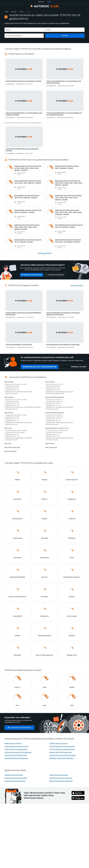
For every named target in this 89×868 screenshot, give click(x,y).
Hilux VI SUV (8, 428)
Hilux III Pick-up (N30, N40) (12, 447)
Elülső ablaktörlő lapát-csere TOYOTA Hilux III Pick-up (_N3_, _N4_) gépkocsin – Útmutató (68, 241)
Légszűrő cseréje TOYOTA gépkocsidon (16, 755)
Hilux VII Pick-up (9, 382)
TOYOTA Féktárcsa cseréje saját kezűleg (16, 749)
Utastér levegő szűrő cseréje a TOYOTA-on (16, 746)
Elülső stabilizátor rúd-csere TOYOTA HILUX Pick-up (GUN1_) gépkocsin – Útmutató (27, 196)
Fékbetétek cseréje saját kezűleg (14, 775)
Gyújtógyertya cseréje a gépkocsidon (15, 781)
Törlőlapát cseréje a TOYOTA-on (58, 743)
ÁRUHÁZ (41, 2)
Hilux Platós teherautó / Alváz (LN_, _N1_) (57, 428)
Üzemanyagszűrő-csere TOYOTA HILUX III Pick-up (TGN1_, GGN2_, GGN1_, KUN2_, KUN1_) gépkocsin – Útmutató (28, 168)
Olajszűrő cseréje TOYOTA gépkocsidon (61, 752)
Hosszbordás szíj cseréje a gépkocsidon (61, 778)
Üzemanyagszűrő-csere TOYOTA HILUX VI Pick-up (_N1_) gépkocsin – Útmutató (28, 241)
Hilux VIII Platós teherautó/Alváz (55, 397)
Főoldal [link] (6, 12)
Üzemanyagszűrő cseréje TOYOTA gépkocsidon (18, 752)
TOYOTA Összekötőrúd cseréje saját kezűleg (62, 746)
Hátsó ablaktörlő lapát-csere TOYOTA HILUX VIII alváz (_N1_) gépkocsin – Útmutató (69, 226)
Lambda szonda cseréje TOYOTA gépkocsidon (62, 755)
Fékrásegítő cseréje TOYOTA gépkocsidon (16, 758)
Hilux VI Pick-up (9, 397)
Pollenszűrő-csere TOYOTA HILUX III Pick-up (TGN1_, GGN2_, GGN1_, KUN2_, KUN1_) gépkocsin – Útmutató (27, 227)
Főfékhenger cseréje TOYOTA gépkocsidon (61, 758)
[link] (24, 72)
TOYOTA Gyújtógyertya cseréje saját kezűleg (62, 749)
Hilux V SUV (8, 444)
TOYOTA (21, 12)
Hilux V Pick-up (9, 413)
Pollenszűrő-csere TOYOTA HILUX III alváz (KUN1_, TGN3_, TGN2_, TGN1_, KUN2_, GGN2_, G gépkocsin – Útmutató (69, 212)
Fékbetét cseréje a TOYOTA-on (13, 743)
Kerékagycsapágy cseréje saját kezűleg (16, 778)
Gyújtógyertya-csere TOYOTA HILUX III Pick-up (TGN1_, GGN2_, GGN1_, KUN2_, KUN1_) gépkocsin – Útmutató (68, 197)
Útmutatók (14, 12)
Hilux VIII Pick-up (50, 382)
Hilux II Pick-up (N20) (11, 451)
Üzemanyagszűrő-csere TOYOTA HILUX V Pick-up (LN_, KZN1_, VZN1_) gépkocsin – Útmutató (28, 182)
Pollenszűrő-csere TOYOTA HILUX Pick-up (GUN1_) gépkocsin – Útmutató (67, 167)
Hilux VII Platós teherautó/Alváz (54, 413)
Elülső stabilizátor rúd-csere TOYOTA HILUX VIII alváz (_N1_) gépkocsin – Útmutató (28, 211)
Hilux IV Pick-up (50, 444)
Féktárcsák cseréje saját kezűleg (59, 775)
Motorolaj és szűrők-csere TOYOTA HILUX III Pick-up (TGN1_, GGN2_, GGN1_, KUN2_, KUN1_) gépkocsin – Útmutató (69, 183)
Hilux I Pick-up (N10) (51, 447)
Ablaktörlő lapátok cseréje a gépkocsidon (61, 781)
